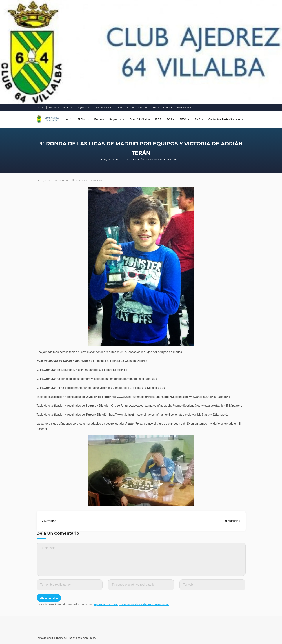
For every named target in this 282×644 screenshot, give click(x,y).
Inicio (41, 107)
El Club (53, 107)
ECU (129, 107)
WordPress (89, 638)
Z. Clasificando (130, 160)
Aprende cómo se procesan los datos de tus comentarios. (131, 604)
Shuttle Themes (56, 638)
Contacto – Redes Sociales (178, 107)
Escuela (68, 107)
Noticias (113, 160)
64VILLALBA (61, 180)
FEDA (141, 107)
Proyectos (82, 107)
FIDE (119, 107)
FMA (154, 107)
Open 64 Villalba (103, 107)
